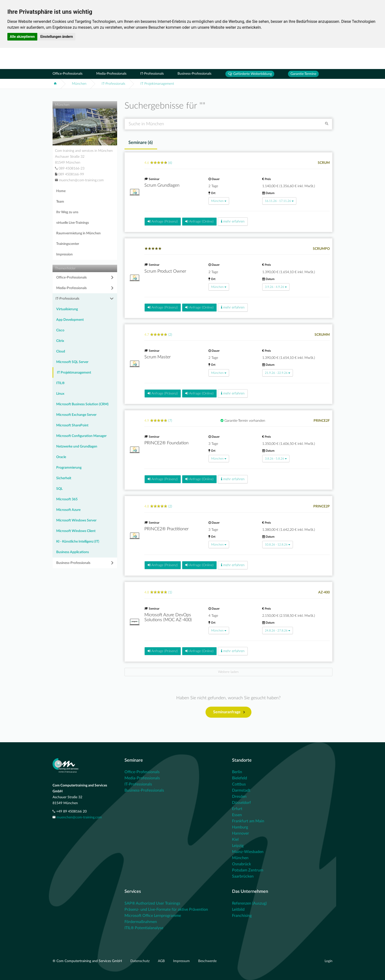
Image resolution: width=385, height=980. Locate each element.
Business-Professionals (194, 74)
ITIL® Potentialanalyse (144, 928)
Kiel (235, 840)
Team (60, 202)
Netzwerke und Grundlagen (77, 447)
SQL (59, 489)
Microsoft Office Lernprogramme (153, 916)
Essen (237, 815)
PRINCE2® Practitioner (166, 529)
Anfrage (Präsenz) (163, 221)
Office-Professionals (68, 74)
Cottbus (239, 784)
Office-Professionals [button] (71, 278)
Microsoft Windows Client (76, 531)
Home (61, 191)
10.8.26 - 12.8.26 (278, 545)
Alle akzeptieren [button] (22, 37)
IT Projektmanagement (157, 84)
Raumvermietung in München (78, 233)
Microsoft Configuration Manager (81, 436)
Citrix (60, 341)
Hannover (241, 833)
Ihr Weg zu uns (67, 212)
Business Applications (73, 552)
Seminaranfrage (229, 712)
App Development (70, 320)
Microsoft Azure (68, 510)
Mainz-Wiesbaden (248, 852)
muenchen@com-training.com (79, 817)
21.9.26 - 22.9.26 (278, 373)
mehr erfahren (233, 221)
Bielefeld (240, 778)
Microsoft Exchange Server (76, 415)
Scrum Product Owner (165, 271)
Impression (64, 254)
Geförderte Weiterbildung (250, 74)
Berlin (237, 772)
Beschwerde (207, 961)
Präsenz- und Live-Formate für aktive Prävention (166, 910)
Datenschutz (140, 961)
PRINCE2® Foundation (166, 443)
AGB (162, 961)
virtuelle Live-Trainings (73, 223)
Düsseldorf (241, 803)
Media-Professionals (111, 74)
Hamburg (240, 827)
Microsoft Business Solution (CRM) (82, 404)
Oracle (61, 457)
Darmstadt (241, 790)
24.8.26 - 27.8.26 (278, 630)
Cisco (60, 330)
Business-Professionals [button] (73, 563)
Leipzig (238, 846)
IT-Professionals (152, 74)
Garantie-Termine (303, 74)
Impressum (182, 961)
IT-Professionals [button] (67, 299)
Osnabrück (241, 864)
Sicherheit (64, 478)
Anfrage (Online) (199, 221)
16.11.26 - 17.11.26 (279, 201)
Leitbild (238, 910)
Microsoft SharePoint (72, 425)
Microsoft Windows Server (76, 520)
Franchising (242, 916)
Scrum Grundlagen (162, 185)
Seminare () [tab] (141, 143)
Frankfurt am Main (248, 821)
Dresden (239, 797)
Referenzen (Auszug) (249, 903)
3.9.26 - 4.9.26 (276, 287)
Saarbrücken (243, 876)
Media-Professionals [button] (71, 288)
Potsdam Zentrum (248, 870)
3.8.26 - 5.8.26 (276, 459)
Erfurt (237, 809)
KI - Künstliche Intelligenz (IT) (78, 542)
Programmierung (69, 468)
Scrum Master (158, 357)
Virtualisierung (67, 309)
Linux (60, 394)
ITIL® (61, 383)
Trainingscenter (68, 244)
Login (329, 961)
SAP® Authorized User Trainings (152, 903)
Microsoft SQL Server (72, 362)
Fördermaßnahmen (141, 922)
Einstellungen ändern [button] (57, 37)
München (79, 84)
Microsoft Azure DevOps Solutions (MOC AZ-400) (168, 617)
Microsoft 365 (67, 499)
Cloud (61, 351)
